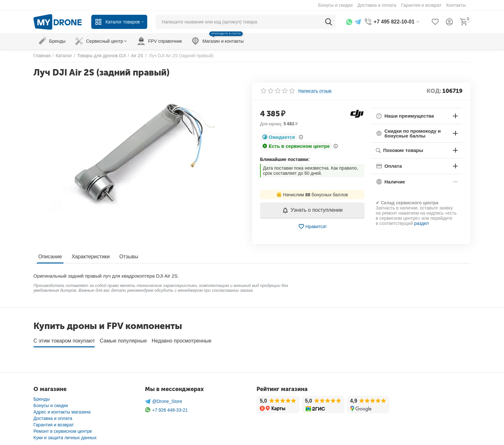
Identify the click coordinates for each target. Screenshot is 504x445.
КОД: (434, 91)
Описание (50, 257)
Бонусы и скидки (51, 403)
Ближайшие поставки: (285, 159)
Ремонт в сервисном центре (63, 429)
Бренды (42, 397)
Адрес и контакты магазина (62, 410)
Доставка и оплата (53, 416)
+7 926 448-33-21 (166, 408)
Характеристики (91, 257)
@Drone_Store (164, 399)
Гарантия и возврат (54, 423)
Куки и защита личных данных (65, 435)
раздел (422, 223)
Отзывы (129, 257)
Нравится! (312, 227)
